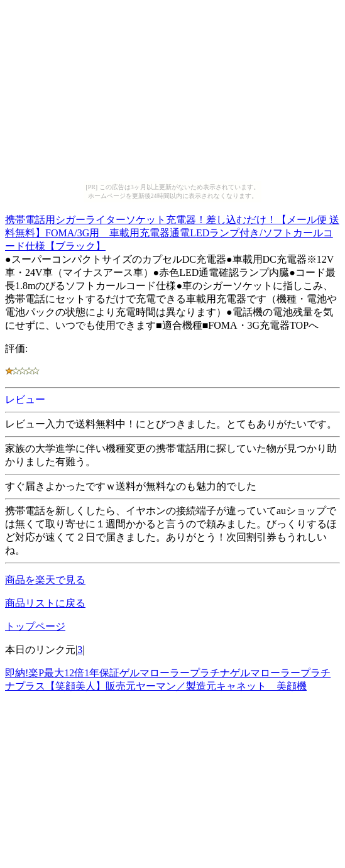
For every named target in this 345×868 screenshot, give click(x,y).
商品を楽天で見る (45, 580)
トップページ (35, 626)
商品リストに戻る (45, 603)
